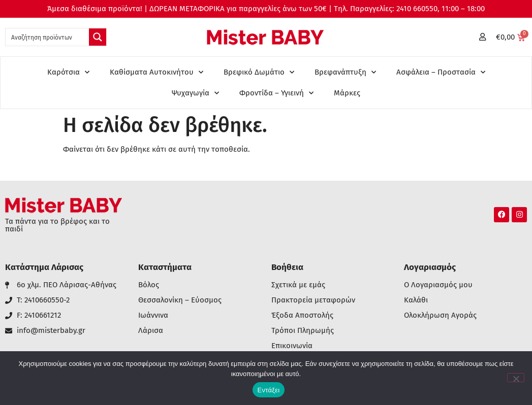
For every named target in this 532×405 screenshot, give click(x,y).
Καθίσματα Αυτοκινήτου (157, 72)
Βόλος (149, 285)
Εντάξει (269, 390)
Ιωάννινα (153, 315)
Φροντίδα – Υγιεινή (276, 93)
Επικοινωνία (292, 346)
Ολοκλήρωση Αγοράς (440, 315)
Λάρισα (151, 331)
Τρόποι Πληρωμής (303, 331)
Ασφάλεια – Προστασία (441, 72)
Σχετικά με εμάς (298, 285)
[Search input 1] (48, 37)
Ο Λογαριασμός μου (438, 285)
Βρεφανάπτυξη (345, 72)
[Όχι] (516, 378)
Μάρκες (347, 93)
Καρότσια (68, 72)
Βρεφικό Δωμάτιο (259, 72)
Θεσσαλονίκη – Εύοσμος (180, 300)
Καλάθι (416, 300)
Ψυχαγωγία (195, 93)
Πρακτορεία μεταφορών (313, 300)
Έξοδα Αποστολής (302, 315)
